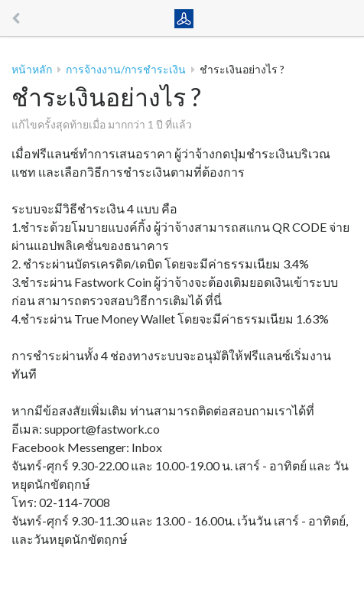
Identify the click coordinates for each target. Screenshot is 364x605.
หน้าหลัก (32, 69)
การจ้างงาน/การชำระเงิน (126, 69)
